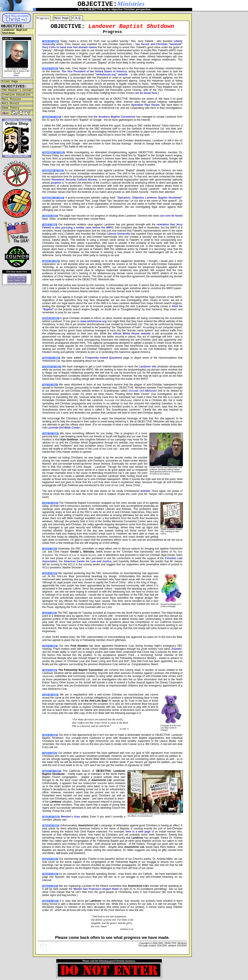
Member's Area (70, 817)
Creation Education (16, 95)
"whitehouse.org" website (111, 75)
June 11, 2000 (50, 434)
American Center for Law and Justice (88, 561)
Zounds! (176, 649)
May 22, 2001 (50, 385)
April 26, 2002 (50, 216)
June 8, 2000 (50, 573)
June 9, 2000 (50, 549)
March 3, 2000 (50, 886)
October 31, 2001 (52, 367)
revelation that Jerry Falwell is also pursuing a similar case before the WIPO (112, 226)
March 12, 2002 (51, 358)
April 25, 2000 (50, 695)
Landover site (148, 367)
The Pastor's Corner (17, 90)
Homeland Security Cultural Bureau (75, 180)
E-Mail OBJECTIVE (17, 272)
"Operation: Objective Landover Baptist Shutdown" (150, 198)
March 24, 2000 (52, 771)
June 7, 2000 (49, 613)
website (145, 491)
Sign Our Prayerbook (17, 275)
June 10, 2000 (50, 503)
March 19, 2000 (51, 817)
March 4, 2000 (50, 874)
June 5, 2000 (50, 646)
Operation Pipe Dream (145, 105)
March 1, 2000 (50, 901)
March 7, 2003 (50, 69)
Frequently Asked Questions (104, 358)
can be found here (146, 93)
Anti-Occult (11, 104)
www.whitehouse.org (93, 321)
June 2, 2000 (50, 670)
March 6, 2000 (50, 859)
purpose (56, 183)
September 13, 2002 (53, 198)
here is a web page (138, 832)
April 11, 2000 (50, 735)
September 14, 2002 (53, 171)
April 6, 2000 (50, 753)
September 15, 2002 (54, 153)
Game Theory (11, 108)
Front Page (10, 82)
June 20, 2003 (51, 41)
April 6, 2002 (50, 225)
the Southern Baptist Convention (115, 117)
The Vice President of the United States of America (94, 71)
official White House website (132, 334)
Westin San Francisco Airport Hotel (96, 889)
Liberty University (119, 234)
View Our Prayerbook (17, 284)
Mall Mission (11, 99)
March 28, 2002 (51, 261)
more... (17, 75)
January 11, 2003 (52, 117)
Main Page (61, 18)
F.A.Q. (77, 18)
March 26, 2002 (51, 318)
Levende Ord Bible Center (64, 428)
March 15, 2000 (51, 826)
